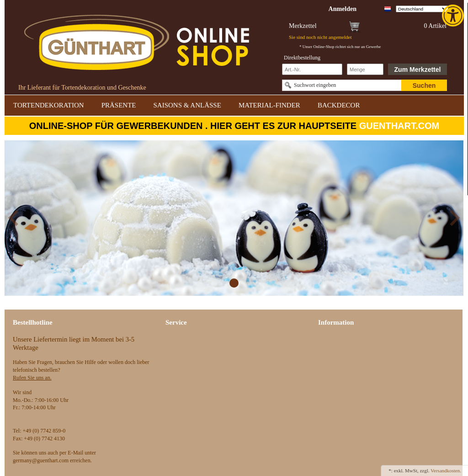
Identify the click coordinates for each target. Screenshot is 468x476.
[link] (454, 16)
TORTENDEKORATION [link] (49, 105)
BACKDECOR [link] (339, 105)
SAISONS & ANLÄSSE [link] (187, 105)
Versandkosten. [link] (446, 471)
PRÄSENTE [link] (119, 105)
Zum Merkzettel (418, 70)
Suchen (424, 86)
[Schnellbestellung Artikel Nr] (312, 69)
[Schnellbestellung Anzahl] (365, 69)
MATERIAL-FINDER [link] (269, 105)
